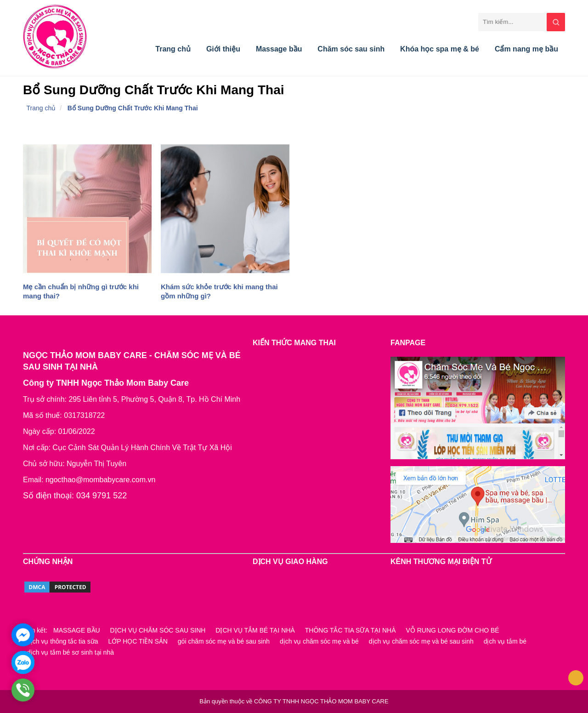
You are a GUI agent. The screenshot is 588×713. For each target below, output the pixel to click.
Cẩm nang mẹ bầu (526, 49)
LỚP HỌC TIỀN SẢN (138, 641)
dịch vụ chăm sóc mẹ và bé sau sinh (421, 641)
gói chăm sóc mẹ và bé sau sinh (224, 641)
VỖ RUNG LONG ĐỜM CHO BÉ (452, 630)
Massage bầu (279, 49)
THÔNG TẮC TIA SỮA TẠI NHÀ (351, 630)
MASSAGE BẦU (77, 630)
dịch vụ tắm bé (505, 641)
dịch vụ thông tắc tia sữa (63, 641)
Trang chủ (173, 49)
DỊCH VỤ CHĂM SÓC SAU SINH (158, 630)
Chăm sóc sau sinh (351, 49)
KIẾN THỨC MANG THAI (294, 343)
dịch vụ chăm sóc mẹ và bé (319, 641)
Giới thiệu (223, 49)
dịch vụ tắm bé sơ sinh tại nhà (71, 652)
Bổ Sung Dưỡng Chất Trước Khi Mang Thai (133, 108)
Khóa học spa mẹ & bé (440, 49)
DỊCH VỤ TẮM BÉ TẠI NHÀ (255, 630)
